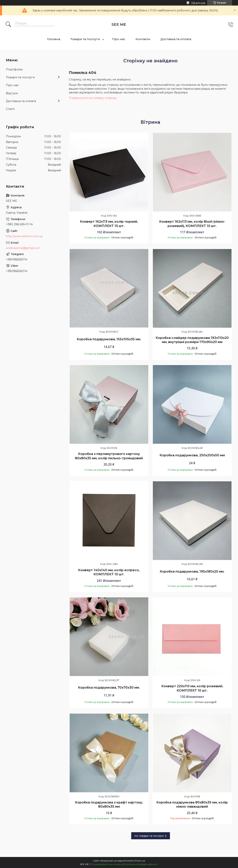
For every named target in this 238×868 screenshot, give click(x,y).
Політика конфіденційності (141, 864)
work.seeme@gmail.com (23, 248)
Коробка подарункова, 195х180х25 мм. (192, 571)
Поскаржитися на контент (107, 864)
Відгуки (12, 93)
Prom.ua (140, 861)
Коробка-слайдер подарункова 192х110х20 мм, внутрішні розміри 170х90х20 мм (192, 340)
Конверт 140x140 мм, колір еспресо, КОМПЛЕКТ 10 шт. (109, 572)
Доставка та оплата (176, 39)
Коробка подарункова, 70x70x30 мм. (109, 688)
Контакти (143, 39)
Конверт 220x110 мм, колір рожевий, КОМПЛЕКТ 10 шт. (192, 688)
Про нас (119, 39)
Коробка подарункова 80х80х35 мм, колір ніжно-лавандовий (192, 805)
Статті (10, 109)
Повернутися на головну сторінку (93, 98)
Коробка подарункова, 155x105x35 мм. (109, 339)
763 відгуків (198, 3)
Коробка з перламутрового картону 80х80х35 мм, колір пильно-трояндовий (109, 456)
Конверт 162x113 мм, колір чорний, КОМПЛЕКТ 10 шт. (109, 224)
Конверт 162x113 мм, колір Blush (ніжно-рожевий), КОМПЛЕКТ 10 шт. (192, 224)
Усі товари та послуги (149, 836)
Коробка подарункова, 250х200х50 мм (192, 455)
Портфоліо (14, 69)
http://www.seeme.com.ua (24, 236)
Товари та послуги (85, 39)
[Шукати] (8, 25)
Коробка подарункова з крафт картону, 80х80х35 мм (109, 805)
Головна (54, 39)
